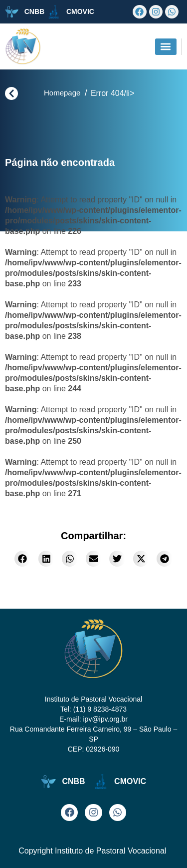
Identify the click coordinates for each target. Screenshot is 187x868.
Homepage (62, 93)
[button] (166, 47)
